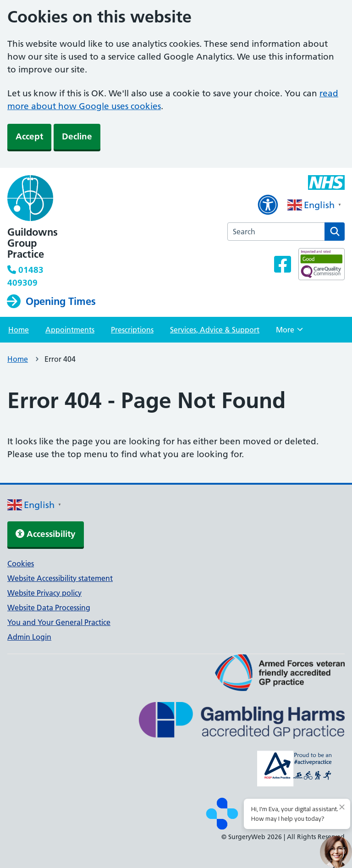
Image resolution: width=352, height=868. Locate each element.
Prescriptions (132, 330)
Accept (29, 136)
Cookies (21, 564)
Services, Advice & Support (215, 330)
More (289, 332)
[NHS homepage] (68, 199)
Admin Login (29, 637)
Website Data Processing (49, 608)
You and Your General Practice (59, 622)
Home (19, 330)
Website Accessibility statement (60, 578)
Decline (77, 136)
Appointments (70, 330)
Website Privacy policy (44, 593)
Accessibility (46, 534)
